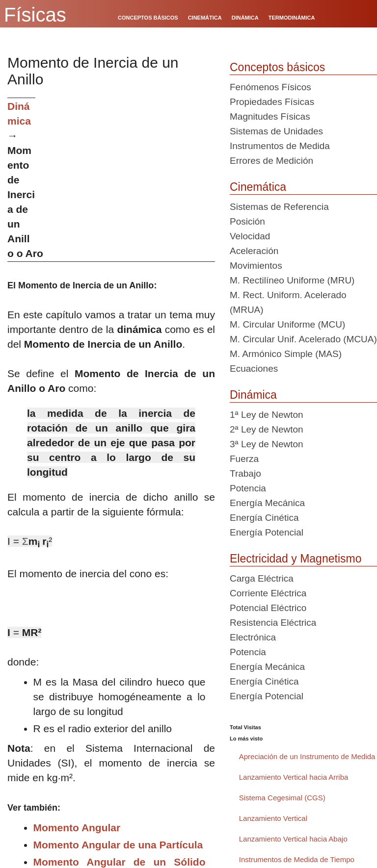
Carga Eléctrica (262, 578)
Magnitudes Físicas (270, 116)
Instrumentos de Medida (280, 146)
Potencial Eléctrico (268, 608)
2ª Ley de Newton (267, 429)
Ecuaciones (254, 369)
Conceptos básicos (277, 67)
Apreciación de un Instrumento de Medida (307, 756)
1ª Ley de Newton (267, 415)
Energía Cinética (264, 518)
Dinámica (253, 395)
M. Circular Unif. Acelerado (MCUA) (303, 339)
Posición (247, 221)
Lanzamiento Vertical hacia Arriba (294, 777)
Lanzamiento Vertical (273, 818)
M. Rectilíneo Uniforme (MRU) (292, 280)
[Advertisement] (129, 166)
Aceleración (254, 251)
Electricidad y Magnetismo (296, 559)
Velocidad (250, 236)
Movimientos (256, 266)
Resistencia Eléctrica (273, 623)
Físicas (35, 15)
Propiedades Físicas (272, 102)
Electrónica (253, 637)
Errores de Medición (271, 161)
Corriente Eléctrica (268, 593)
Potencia (248, 488)
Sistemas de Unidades (276, 131)
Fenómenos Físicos (270, 87)
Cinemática (258, 187)
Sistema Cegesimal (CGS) (282, 798)
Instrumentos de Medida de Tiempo (297, 859)
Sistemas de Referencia (279, 207)
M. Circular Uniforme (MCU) (287, 324)
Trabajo (245, 473)
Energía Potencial (267, 532)
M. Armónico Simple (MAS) (286, 354)
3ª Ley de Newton (267, 444)
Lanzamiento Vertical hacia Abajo (293, 839)
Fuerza (244, 459)
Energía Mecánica (267, 503)
